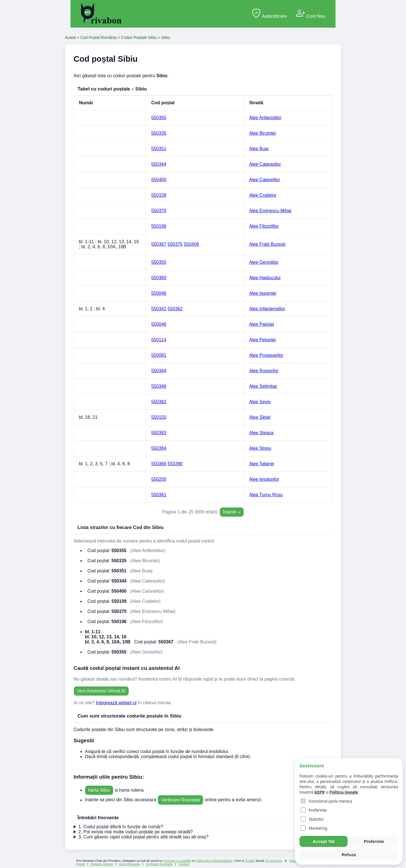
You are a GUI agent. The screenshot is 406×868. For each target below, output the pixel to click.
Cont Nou (311, 14)
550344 (159, 164)
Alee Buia (259, 149)
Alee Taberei (262, 464)
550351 (159, 149)
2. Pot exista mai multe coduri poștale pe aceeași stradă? (136, 832)
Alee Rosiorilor (264, 371)
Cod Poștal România (98, 37)
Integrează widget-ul (116, 703)
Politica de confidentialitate (213, 861)
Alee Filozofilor (264, 226)
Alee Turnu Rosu (266, 495)
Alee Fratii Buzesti (267, 244)
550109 (159, 195)
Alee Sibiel (260, 417)
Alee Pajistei (262, 324)
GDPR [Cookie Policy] (319, 792)
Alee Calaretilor (265, 180)
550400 (159, 180)
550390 (175, 464)
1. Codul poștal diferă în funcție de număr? (121, 827)
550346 (159, 386)
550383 (159, 433)
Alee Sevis (260, 402)
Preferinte (314, 810)
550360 (159, 278)
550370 (159, 211)
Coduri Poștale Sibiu (139, 37)
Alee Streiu (260, 448)
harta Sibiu (99, 790)
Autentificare (269, 14)
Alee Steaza (261, 433)
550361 (159, 495)
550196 (159, 226)
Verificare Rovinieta (180, 800)
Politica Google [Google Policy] (344, 792)
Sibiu (166, 37)
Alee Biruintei (262, 133)
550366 (159, 464)
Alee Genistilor (264, 262)
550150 (159, 417)
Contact (184, 864)
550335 (159, 133)
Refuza (349, 855)
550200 (159, 479)
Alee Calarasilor (265, 164)
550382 (159, 402)
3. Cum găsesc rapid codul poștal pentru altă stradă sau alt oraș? (144, 837)
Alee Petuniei (262, 340)
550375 (175, 244)
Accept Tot (324, 841)
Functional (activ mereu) (326, 801)
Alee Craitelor (263, 195)
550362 (175, 309)
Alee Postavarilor (266, 355)
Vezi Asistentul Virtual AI (101, 691)
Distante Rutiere (102, 864)
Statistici (312, 819)
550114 (159, 340)
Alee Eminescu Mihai (270, 211)
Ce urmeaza (273, 861)
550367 (159, 244)
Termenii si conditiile (177, 861)
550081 (159, 355)
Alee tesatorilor (264, 479)
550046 (159, 293)
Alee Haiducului (265, 278)
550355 (159, 118)
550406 (191, 244)
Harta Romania (129, 864)
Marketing (314, 828)
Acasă (70, 37)
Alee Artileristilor (265, 118)
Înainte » (232, 512)
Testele (250, 861)
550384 (159, 448)
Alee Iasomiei (263, 293)
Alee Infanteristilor (267, 309)
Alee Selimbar (263, 386)
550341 (159, 309)
